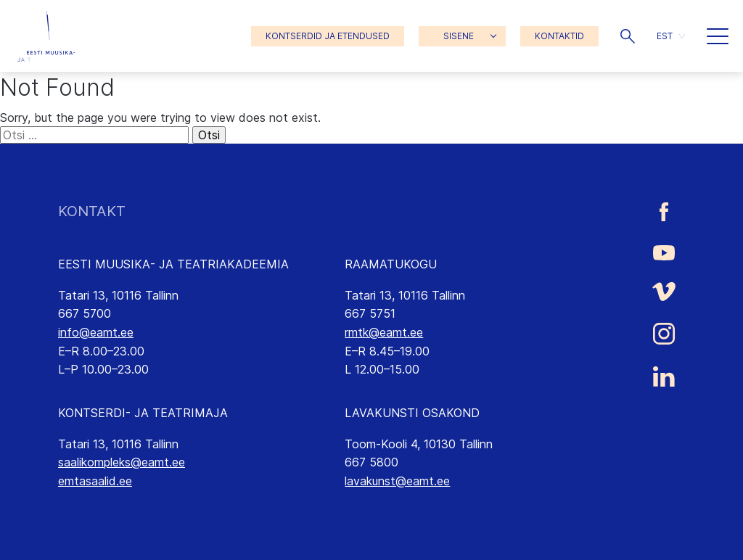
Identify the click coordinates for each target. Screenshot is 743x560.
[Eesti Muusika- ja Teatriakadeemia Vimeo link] (664, 292)
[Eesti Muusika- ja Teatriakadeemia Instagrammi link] (664, 334)
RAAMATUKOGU (391, 264)
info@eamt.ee (96, 332)
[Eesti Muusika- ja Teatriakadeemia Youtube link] (664, 252)
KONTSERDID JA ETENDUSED (328, 36)
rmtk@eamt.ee (384, 332)
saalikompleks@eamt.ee (122, 462)
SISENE (459, 36)
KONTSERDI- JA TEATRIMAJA (143, 413)
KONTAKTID (559, 36)
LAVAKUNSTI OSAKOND (412, 413)
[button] (628, 36)
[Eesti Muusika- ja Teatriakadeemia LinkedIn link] (664, 376)
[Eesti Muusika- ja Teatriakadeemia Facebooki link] (664, 211)
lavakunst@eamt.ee (397, 481)
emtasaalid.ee (95, 481)
